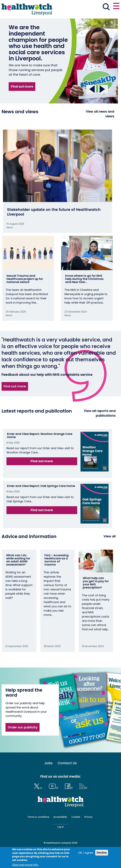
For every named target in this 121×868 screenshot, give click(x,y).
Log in (61, 827)
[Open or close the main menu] (116, 7)
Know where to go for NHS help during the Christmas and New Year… (84, 279)
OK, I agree (86, 853)
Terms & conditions (38, 817)
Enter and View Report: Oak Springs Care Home (41, 486)
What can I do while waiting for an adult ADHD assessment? (18, 560)
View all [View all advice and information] (110, 536)
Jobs (48, 763)
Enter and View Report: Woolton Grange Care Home (40, 435)
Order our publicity (23, 727)
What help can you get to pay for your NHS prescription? (96, 583)
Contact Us (67, 763)
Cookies (76, 817)
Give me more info (25, 865)
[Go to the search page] (106, 7)
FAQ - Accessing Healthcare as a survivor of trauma (56, 560)
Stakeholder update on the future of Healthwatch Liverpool (54, 212)
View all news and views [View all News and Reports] (100, 114)
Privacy (88, 817)
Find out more (22, 86)
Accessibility (60, 817)
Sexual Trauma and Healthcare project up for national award (25, 279)
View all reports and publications (100, 413)
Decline (102, 853)
